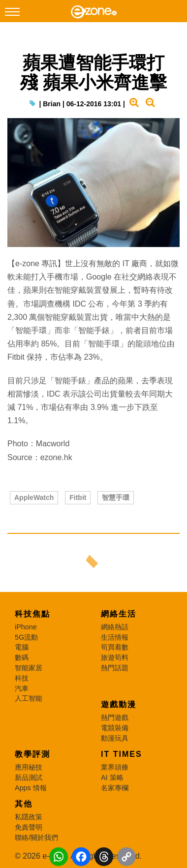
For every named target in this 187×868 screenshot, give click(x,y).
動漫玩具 (115, 738)
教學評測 (32, 754)
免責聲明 (29, 827)
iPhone (26, 627)
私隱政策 (29, 817)
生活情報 (115, 637)
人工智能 (29, 698)
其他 (24, 804)
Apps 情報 (31, 788)
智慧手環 (116, 497)
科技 (22, 678)
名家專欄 (115, 788)
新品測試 (29, 777)
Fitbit (78, 497)
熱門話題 (115, 668)
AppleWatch (34, 497)
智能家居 (29, 668)
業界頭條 (115, 767)
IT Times (122, 754)
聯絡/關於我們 (36, 837)
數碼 (22, 657)
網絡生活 (119, 614)
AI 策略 (112, 777)
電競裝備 (115, 728)
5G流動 (26, 637)
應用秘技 (29, 767)
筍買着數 (115, 647)
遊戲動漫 (119, 704)
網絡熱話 (115, 627)
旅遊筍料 (115, 657)
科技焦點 (32, 614)
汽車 (22, 688)
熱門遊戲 (115, 717)
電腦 (22, 647)
